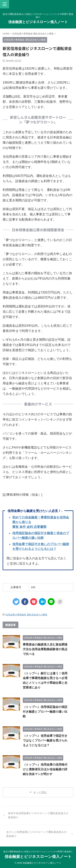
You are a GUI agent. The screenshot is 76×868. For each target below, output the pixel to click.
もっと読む (40, 792)
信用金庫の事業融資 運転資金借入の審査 (26, 615)
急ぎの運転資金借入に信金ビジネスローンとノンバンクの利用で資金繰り (38, 852)
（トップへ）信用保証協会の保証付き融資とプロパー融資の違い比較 (45, 712)
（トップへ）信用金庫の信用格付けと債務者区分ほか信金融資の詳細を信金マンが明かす (45, 769)
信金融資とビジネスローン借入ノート (38, 22)
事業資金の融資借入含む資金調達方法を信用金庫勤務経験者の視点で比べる (45, 649)
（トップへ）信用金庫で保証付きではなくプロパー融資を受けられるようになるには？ (45, 740)
